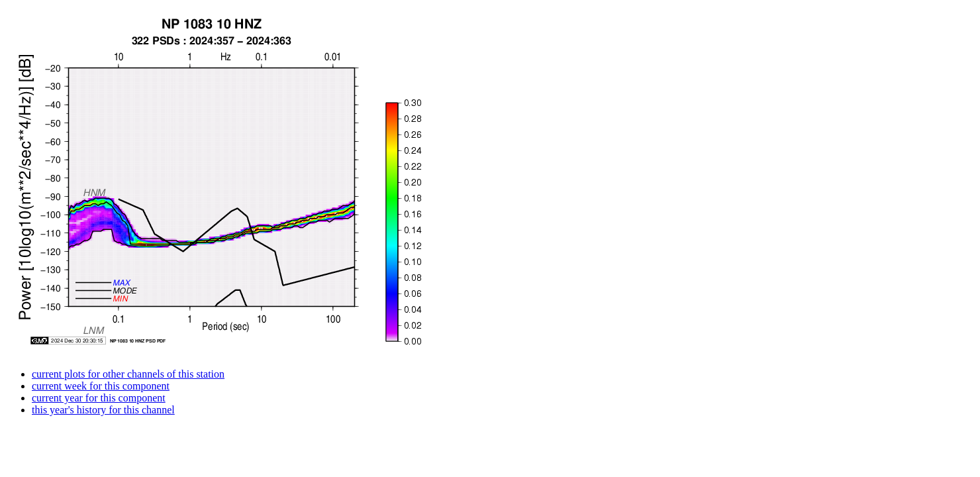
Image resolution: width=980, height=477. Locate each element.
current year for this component (99, 398)
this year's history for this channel (103, 410)
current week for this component (101, 386)
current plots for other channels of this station (128, 374)
